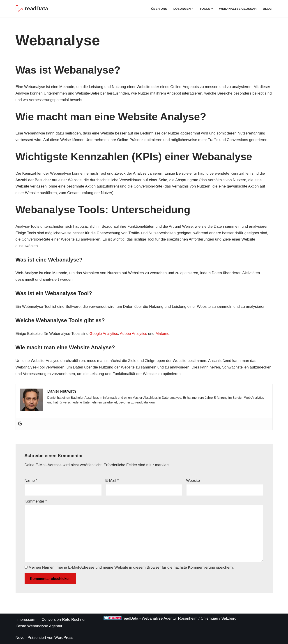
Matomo (163, 334)
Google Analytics (104, 334)
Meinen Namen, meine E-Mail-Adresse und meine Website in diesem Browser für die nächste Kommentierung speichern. (131, 568)
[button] (192, 9)
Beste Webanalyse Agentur (40, 626)
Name (31, 481)
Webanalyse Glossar (238, 9)
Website (193, 481)
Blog (267, 9)
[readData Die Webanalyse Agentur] (32, 9)
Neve (20, 638)
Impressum (26, 620)
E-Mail (112, 481)
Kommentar (36, 502)
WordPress (64, 638)
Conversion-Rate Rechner (64, 620)
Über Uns (159, 9)
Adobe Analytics (134, 334)
